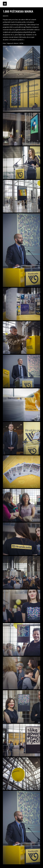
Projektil (27, 4)
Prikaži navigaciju (5, 4)
